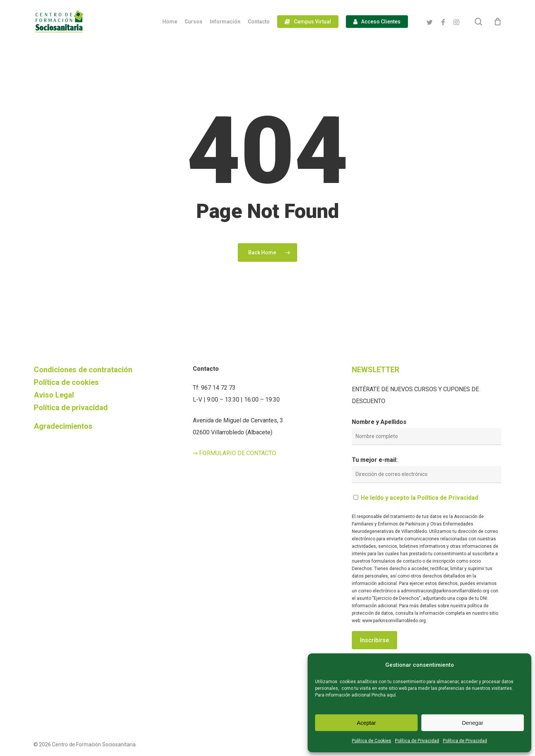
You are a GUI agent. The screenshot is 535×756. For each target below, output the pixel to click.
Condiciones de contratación (83, 370)
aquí (391, 695)
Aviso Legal (54, 395)
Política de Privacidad (417, 741)
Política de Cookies (372, 741)
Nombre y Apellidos (379, 422)
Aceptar (366, 723)
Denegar (473, 723)
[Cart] (497, 22)
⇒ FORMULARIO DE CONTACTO (234, 453)
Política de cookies (66, 382)
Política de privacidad (71, 408)
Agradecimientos (63, 426)
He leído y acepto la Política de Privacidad (419, 498)
